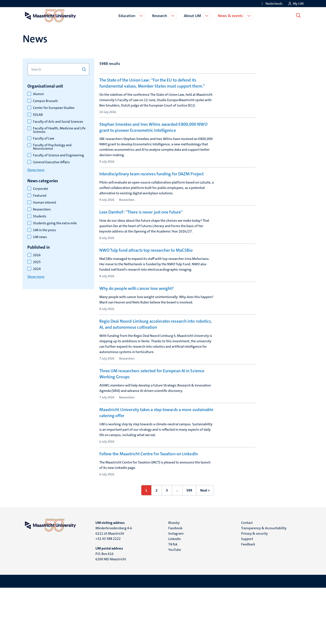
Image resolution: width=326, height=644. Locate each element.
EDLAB (38, 115)
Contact (247, 579)
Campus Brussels (45, 101)
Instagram (176, 590)
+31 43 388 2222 (108, 595)
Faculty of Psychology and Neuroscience (52, 147)
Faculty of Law (44, 138)
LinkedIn (175, 595)
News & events (231, 16)
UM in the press (44, 230)
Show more (36, 170)
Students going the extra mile (55, 223)
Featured (40, 196)
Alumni (38, 94)
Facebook (175, 584)
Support (247, 595)
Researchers (42, 209)
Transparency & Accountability (264, 584)
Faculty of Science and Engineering (58, 155)
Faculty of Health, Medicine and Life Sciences (59, 130)
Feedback (248, 600)
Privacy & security (254, 590)
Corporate (41, 189)
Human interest (45, 203)
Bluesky (174, 579)
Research (160, 16)
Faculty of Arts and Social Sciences (58, 122)
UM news (40, 237)
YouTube (175, 606)
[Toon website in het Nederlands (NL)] (271, 4)
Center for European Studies (54, 108)
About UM (193, 16)
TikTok (173, 600)
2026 (37, 255)
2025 (37, 262)
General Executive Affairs (51, 162)
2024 (37, 269)
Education (128, 16)
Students (40, 216)
